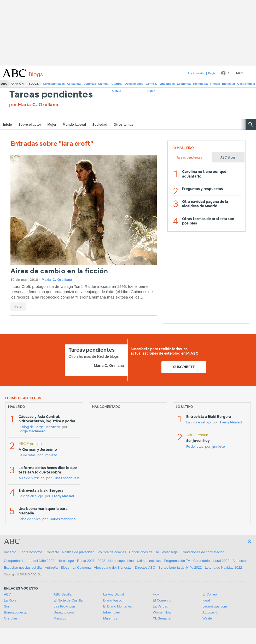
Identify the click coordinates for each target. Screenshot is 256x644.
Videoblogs (167, 84)
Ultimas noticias (149, 561)
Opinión (18, 84)
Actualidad (74, 84)
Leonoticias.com (215, 606)
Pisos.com (61, 618)
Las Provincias (65, 606)
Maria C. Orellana (57, 280)
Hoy (156, 594)
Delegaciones (134, 84)
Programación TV (177, 561)
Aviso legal (170, 552)
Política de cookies (112, 552)
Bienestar (229, 84)
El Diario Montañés (118, 606)
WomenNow (162, 612)
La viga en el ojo (31, 496)
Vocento (10, 552)
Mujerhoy (110, 618)
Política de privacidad (78, 552)
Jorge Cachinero (32, 431)
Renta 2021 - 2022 (91, 561)
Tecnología (200, 84)
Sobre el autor (30, 124)
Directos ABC (145, 567)
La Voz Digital (114, 594)
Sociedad (100, 124)
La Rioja (10, 600)
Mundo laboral (74, 124)
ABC (4, 84)
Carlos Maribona (63, 519)
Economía (184, 84)
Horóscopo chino (121, 561)
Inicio (8, 124)
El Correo (210, 594)
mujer (18, 307)
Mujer (52, 124)
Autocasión (211, 612)
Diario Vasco (113, 600)
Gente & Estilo (151, 85)
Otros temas (124, 124)
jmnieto (51, 455)
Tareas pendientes (51, 95)
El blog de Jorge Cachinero (39, 427)
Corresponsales (54, 84)
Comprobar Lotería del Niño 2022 (29, 561)
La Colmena (82, 567)
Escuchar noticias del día (23, 567)
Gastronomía (246, 84)
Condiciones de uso (144, 552)
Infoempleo (112, 612)
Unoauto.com (64, 612)
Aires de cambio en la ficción (59, 271)
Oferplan (10, 618)
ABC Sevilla (63, 594)
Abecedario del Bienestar (113, 567)
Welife (207, 618)
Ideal (206, 600)
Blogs (34, 84)
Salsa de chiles (30, 519)
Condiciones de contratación (203, 552)
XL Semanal (162, 618)
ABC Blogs (228, 157)
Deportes (90, 84)
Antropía (51, 567)
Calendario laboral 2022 (211, 561)
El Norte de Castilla (68, 600)
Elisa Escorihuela (66, 478)
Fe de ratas (27, 455)
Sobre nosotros (31, 552)
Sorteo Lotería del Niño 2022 (180, 567)
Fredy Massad (63, 496)
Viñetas (215, 84)
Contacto (52, 552)
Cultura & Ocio (117, 85)
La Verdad (161, 606)
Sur (7, 606)
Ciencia (103, 84)
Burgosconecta (15, 612)
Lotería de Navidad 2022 (223, 567)
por (34, 105)
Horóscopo (66, 561)
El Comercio (162, 600)
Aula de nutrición (31, 478)
